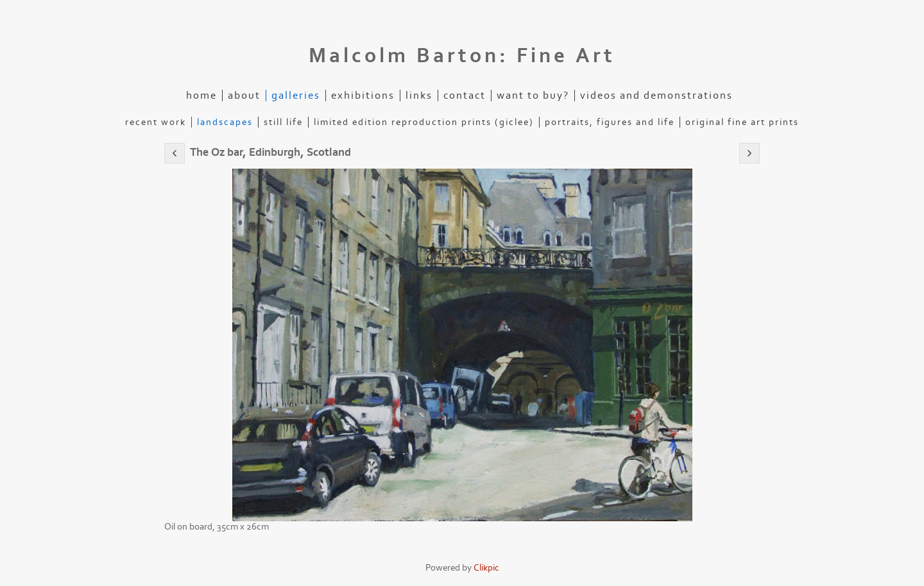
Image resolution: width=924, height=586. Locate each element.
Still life (283, 122)
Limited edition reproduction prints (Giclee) (424, 122)
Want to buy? (533, 96)
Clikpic (486, 568)
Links (419, 96)
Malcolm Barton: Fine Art (462, 56)
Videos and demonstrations (656, 96)
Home (201, 96)
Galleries (296, 96)
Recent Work (156, 122)
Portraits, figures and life (610, 122)
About (244, 96)
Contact (465, 96)
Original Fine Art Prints (742, 122)
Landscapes (225, 122)
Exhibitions (363, 96)
